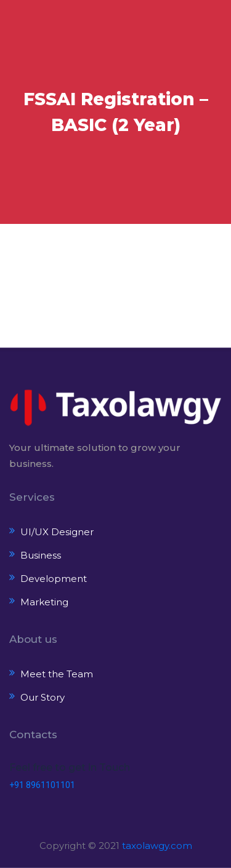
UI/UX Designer (57, 532)
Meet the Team (57, 674)
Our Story (43, 697)
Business (41, 555)
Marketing (44, 602)
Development (54, 579)
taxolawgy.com (157, 846)
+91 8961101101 (42, 785)
